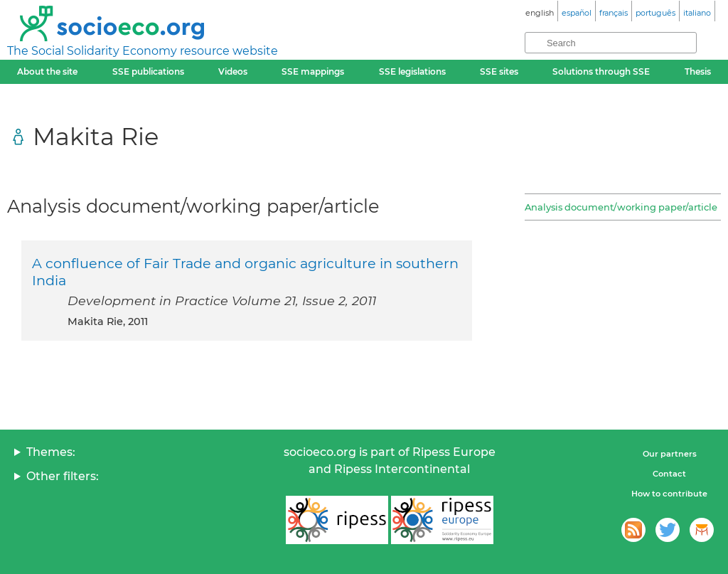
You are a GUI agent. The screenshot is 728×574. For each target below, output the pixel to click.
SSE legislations (412, 71)
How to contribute (669, 494)
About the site (47, 71)
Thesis (698, 71)
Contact (669, 474)
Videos (233, 71)
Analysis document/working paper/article (621, 207)
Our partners (670, 454)
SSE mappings (313, 71)
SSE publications (148, 71)
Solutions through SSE (601, 71)
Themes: (51, 452)
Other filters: (63, 476)
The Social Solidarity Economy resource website (143, 51)
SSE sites (499, 71)
